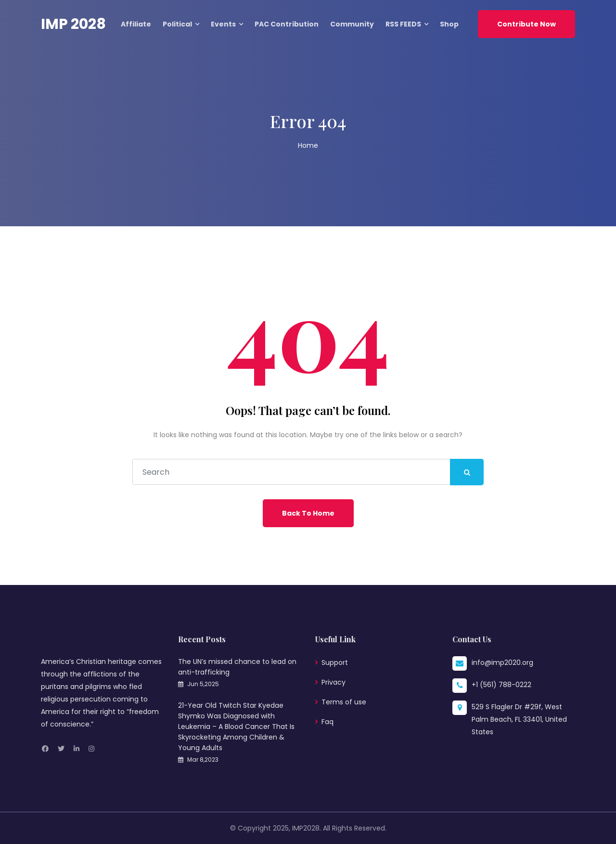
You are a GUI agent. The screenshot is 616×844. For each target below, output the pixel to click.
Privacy (334, 682)
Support (335, 662)
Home (308, 145)
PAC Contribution (287, 24)
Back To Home (308, 513)
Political (177, 24)
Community (352, 24)
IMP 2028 (73, 24)
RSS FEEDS (403, 24)
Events (223, 24)
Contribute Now (526, 24)
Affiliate (136, 24)
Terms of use (344, 702)
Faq (327, 722)
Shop (449, 24)
